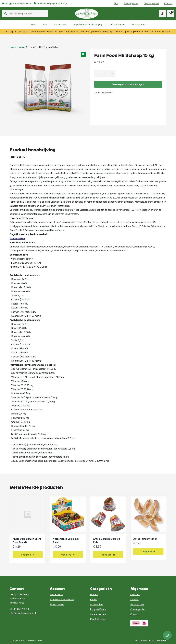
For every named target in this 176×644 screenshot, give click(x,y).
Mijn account (56, 594)
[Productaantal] (105, 73)
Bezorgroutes (131, 3)
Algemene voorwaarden (62, 599)
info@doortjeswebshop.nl (23, 613)
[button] (83, 54)
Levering (135, 599)
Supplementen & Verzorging (88, 24)
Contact (168, 3)
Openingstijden (151, 3)
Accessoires (60, 24)
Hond (33, 24)
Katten (94, 599)
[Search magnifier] (6, 14)
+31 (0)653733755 (20, 609)
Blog (116, 3)
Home (13, 47)
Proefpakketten (98, 619)
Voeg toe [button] (28, 555)
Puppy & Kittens (98, 609)
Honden (94, 594)
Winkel (22, 47)
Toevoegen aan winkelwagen (128, 84)
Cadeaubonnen (117, 24)
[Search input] (28, 14)
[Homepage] (87, 13)
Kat (45, 24)
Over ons (135, 594)
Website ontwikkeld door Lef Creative (151, 640)
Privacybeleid (57, 604)
